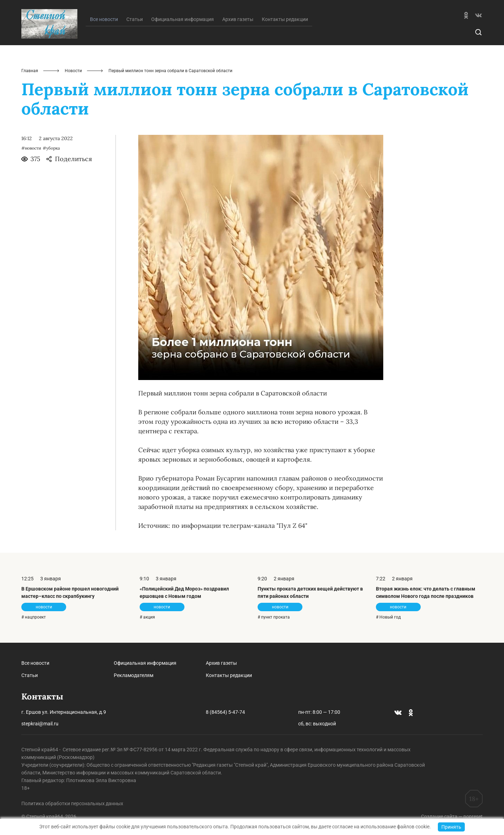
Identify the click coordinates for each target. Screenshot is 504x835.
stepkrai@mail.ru (40, 724)
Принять (451, 827)
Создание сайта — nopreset (452, 816)
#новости (31, 148)
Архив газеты (238, 19)
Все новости (35, 663)
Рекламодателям (134, 675)
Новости (73, 71)
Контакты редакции (285, 19)
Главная (30, 71)
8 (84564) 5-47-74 (225, 712)
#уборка (51, 148)
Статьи (135, 19)
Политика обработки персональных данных (72, 803)
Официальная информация (183, 19)
